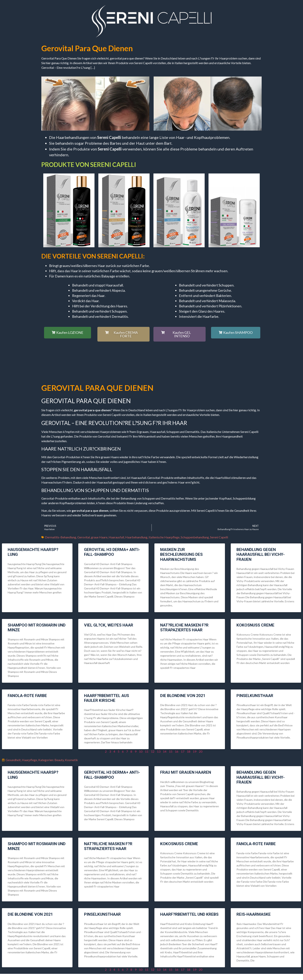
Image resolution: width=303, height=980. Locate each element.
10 (141, 751)
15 (171, 751)
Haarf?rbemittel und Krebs (189, 914)
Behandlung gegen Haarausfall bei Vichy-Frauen (261, 554)
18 (189, 751)
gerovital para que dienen (87, 48)
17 (183, 751)
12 (153, 751)
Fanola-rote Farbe (27, 696)
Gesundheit (13, 760)
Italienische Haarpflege (164, 537)
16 (177, 751)
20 (201, 751)
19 (195, 751)
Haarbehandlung (136, 537)
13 (159, 751)
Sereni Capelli (219, 537)
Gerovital (84, 537)
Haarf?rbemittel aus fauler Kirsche (107, 698)
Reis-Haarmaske (254, 914)
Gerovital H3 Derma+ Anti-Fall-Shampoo (112, 552)
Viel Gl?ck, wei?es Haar (109, 625)
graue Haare (99, 537)
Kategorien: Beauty (51, 760)
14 (165, 751)
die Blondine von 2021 (183, 696)
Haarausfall (116, 537)
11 (147, 751)
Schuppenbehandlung (195, 537)
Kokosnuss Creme (255, 625)
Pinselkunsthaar (255, 696)
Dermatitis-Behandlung (61, 537)
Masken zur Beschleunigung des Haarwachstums (181, 554)
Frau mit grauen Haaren (186, 772)
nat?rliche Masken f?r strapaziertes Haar (184, 628)
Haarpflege (29, 760)
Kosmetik (71, 760)
